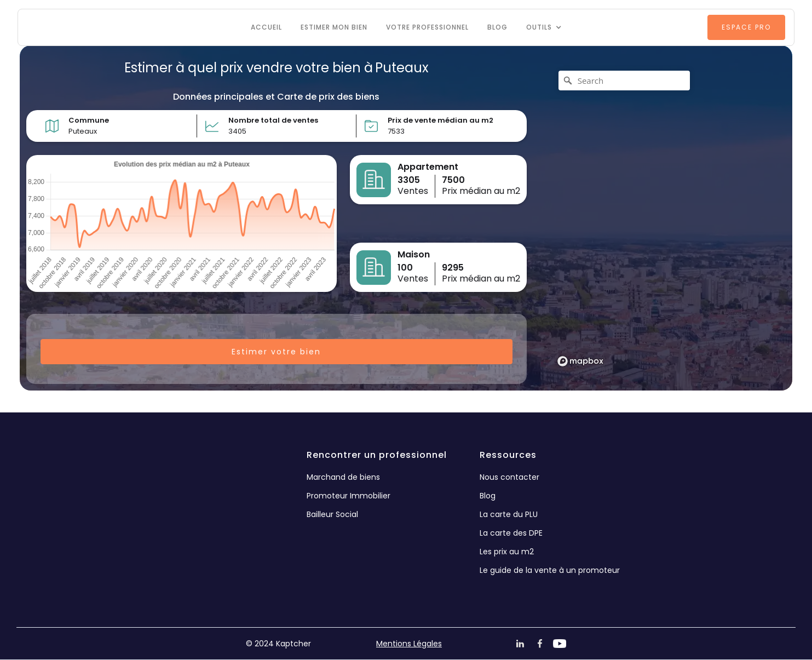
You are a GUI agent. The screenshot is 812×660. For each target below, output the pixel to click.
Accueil (266, 27)
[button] (544, 27)
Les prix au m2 (507, 552)
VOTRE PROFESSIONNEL (427, 27)
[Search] (624, 81)
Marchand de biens (343, 477)
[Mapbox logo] (580, 361)
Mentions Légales (409, 644)
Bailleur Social (332, 514)
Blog (497, 27)
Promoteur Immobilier (349, 496)
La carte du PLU (509, 514)
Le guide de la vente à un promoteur (550, 570)
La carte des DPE (511, 533)
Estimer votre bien (276, 352)
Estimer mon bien (334, 27)
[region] (663, 218)
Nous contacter (509, 477)
